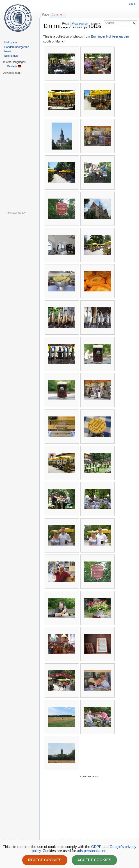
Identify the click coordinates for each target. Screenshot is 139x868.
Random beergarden (17, 47)
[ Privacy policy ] (17, 213)
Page (46, 15)
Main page (11, 43)
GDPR (97, 847)
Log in (133, 4)
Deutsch (12, 66)
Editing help (11, 56)
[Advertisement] (89, 810)
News (8, 51)
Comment (58, 15)
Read (66, 23)
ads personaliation (92, 851)
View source (80, 23)
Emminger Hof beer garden (110, 36)
